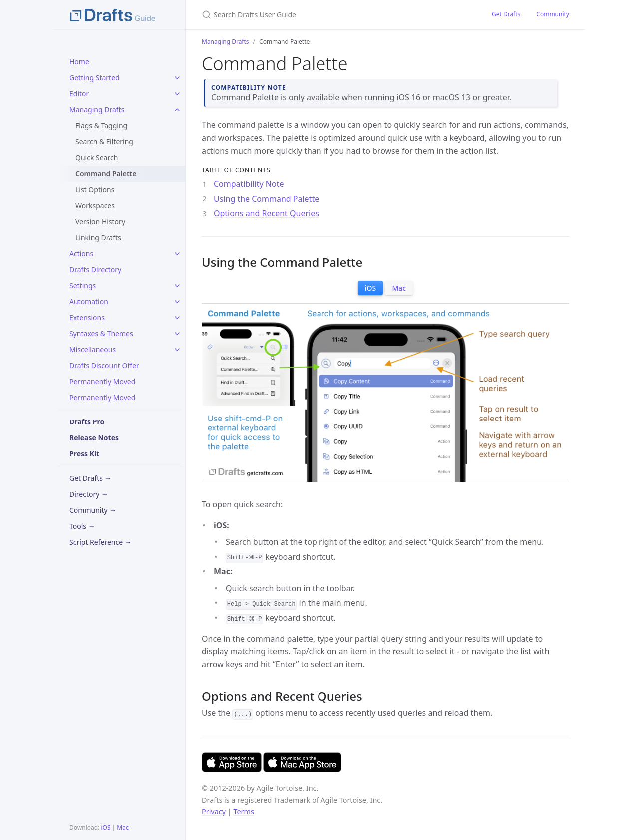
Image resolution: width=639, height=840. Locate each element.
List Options (95, 190)
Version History (100, 221)
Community (553, 14)
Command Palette (106, 174)
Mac (123, 827)
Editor (79, 94)
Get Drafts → (91, 478)
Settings (83, 285)
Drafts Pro (87, 422)
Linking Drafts (98, 237)
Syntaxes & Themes (101, 333)
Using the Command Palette (266, 199)
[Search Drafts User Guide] (319, 15)
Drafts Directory (95, 269)
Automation (89, 301)
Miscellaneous (93, 349)
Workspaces (95, 206)
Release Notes (94, 438)
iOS (106, 827)
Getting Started (95, 78)
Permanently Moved (102, 381)
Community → (93, 510)
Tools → (82, 526)
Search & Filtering (104, 142)
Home (79, 62)
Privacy (214, 811)
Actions (81, 253)
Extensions (87, 317)
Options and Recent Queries (266, 213)
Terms (243, 811)
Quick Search (97, 158)
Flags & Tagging (101, 126)
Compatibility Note (249, 184)
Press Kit (84, 454)
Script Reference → (101, 542)
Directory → (89, 494)
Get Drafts (506, 14)
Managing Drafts (97, 110)
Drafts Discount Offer (104, 365)
